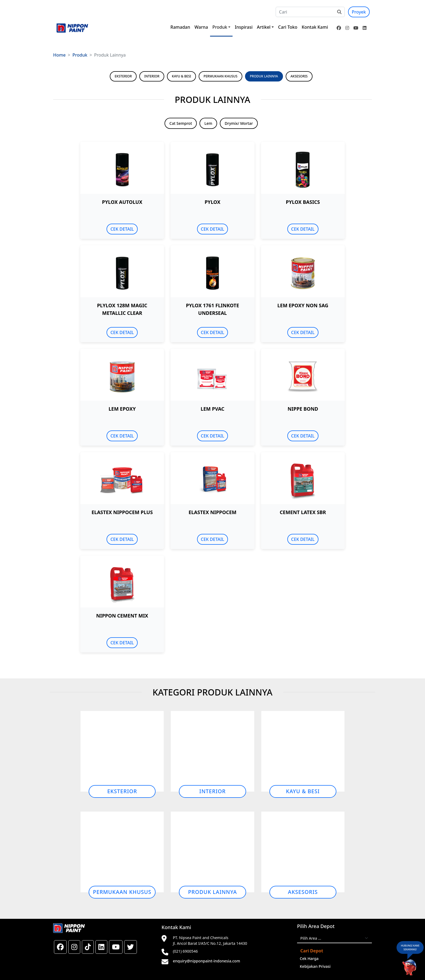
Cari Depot (312, 951)
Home (59, 55)
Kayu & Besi (303, 791)
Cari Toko (288, 27)
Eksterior (122, 791)
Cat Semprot (181, 123)
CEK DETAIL (122, 229)
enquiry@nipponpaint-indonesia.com (207, 961)
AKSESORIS (299, 76)
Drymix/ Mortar (239, 123)
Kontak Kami (315, 27)
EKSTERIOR (123, 76)
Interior (212, 791)
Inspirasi (244, 27)
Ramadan (180, 27)
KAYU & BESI (181, 76)
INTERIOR (152, 76)
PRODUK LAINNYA (264, 76)
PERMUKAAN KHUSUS (220, 76)
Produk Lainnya (212, 892)
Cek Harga (309, 958)
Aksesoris (303, 892)
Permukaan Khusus (122, 892)
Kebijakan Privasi (315, 966)
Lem (208, 123)
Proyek (359, 12)
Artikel (264, 27)
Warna (201, 27)
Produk (220, 27)
